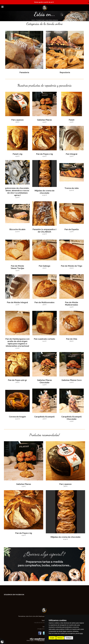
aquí (81, 633)
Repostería (65, 72)
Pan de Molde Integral (17, 302)
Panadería (24, 72)
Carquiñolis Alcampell (44, 417)
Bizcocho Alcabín (17, 229)
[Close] (88, 2)
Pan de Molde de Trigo (72, 266)
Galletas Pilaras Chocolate (44, 381)
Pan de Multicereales (44, 302)
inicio (33, 20)
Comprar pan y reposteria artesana (47, 20)
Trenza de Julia (72, 188)
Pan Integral (72, 154)
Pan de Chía (72, 339)
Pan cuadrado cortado (44, 339)
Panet (72, 120)
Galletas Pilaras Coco (72, 380)
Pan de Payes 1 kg (44, 154)
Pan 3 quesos (17, 120)
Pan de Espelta (72, 229)
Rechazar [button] (60, 638)
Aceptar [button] (52, 638)
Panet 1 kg (17, 154)
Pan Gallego (44, 266)
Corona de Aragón (17, 417)
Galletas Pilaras (44, 120)
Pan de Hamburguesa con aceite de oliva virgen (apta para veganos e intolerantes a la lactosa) (17, 342)
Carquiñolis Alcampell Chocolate (72, 418)
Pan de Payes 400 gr (17, 380)
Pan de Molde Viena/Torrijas (17, 267)
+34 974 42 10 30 (39, 623)
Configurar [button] (69, 638)
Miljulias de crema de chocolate (44, 192)
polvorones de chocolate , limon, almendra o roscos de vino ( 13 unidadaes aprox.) (17, 192)
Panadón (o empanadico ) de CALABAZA (44, 231)
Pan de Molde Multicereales (72, 304)
